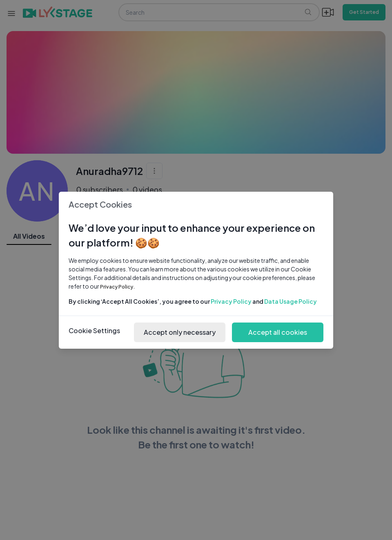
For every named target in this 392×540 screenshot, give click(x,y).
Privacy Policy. (118, 287)
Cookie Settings (94, 330)
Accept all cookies (278, 332)
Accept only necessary (180, 332)
